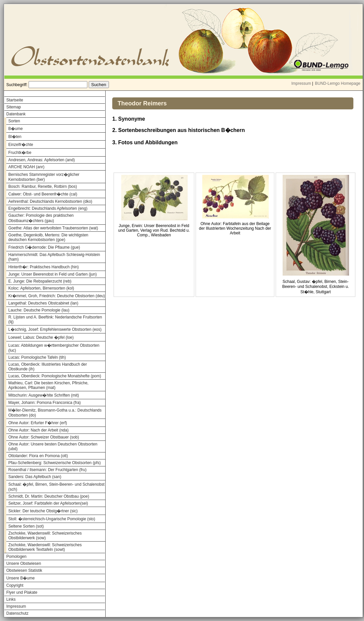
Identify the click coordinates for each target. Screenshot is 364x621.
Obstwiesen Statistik (24, 570)
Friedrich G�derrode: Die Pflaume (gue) (44, 247)
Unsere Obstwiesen (24, 563)
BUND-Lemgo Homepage (338, 83)
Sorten (14, 121)
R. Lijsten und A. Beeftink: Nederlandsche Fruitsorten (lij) (55, 319)
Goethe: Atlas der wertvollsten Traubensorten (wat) (53, 228)
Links (11, 599)
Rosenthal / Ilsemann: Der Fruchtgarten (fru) (47, 470)
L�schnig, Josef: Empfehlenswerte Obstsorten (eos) (55, 329)
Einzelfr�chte (21, 145)
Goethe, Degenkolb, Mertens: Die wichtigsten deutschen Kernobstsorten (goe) (48, 237)
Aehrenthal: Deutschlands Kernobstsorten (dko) (50, 201)
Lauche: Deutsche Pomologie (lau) (39, 310)
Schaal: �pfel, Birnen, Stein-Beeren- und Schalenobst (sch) (56, 487)
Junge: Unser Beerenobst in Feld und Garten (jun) (52, 274)
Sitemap (14, 107)
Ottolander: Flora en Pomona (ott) (38, 456)
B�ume (15, 129)
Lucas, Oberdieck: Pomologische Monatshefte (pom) (55, 376)
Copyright (15, 585)
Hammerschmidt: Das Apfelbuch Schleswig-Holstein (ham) (54, 257)
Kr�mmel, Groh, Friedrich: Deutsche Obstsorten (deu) (57, 296)
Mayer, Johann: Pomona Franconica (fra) (45, 403)
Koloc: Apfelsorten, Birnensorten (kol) (41, 288)
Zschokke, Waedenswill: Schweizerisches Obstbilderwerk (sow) (45, 536)
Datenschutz (17, 613)
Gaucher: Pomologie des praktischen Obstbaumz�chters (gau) (41, 218)
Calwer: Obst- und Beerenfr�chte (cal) (43, 194)
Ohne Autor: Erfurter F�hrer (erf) (38, 423)
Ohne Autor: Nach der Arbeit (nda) (38, 430)
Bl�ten (15, 137)
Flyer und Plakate (22, 592)
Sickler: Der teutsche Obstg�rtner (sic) (43, 511)
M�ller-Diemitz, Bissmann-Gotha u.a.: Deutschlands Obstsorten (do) (55, 413)
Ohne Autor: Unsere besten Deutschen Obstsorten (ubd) (53, 446)
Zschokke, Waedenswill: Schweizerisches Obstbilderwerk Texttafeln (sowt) (45, 547)
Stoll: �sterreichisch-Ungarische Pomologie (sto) (52, 519)
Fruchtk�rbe (20, 153)
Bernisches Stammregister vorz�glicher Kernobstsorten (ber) (44, 177)
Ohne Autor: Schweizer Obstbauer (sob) (44, 437)
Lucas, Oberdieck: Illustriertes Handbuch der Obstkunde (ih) (48, 367)
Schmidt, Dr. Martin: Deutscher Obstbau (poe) (49, 496)
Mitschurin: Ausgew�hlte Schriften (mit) (44, 395)
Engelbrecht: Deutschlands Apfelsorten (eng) (48, 208)
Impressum (301, 83)
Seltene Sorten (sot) (26, 526)
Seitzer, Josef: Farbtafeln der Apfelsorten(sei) (48, 503)
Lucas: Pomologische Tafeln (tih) (37, 357)
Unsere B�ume (20, 578)
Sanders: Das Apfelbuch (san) (35, 477)
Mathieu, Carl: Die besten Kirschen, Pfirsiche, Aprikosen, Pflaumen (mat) (48, 385)
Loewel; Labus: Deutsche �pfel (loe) (41, 337)
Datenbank (16, 114)
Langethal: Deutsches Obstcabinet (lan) (43, 303)
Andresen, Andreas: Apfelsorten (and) (42, 160)
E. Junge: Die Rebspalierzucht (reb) (40, 281)
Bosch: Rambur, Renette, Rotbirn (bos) (43, 186)
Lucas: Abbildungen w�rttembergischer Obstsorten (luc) (54, 348)
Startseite (15, 100)
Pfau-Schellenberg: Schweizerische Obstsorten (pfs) (54, 463)
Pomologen (16, 557)
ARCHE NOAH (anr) (26, 167)
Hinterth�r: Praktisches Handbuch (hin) (44, 267)
